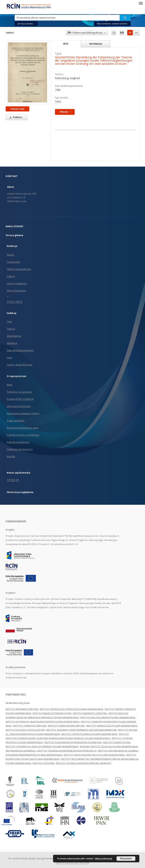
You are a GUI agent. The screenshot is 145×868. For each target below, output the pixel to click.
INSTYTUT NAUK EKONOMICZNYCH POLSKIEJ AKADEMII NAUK (94, 755)
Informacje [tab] (96, 44)
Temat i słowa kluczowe (20, 365)
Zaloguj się (13, 480)
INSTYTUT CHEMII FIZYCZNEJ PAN (30, 726)
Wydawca (12, 343)
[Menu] (141, 3)
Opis (9, 357)
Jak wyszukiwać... (26, 24)
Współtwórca (14, 336)
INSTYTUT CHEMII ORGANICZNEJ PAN (66, 726)
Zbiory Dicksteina (16, 291)
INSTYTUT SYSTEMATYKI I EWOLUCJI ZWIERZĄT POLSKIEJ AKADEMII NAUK (42, 746)
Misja (10, 385)
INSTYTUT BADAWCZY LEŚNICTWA (90, 713)
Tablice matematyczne (19, 269)
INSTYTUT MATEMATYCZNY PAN (22, 709)
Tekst (58, 102)
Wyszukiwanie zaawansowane (112, 24)
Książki (10, 255)
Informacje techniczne (19, 406)
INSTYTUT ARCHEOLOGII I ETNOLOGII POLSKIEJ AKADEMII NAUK (72, 709)
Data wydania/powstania (20, 350)
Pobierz (15, 117)
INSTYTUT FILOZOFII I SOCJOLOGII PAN (25, 730)
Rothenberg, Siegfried (67, 78)
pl (130, 33)
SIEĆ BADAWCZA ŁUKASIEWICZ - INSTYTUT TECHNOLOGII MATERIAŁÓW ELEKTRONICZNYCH (51, 751)
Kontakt (11, 456)
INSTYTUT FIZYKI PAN (44, 763)
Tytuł (9, 322)
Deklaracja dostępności (20, 449)
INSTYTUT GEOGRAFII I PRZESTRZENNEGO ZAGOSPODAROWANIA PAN (82, 730)
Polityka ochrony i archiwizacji (23, 435)
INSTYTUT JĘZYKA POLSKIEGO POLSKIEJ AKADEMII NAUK (90, 734)
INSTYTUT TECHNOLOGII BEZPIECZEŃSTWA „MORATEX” (84, 763)
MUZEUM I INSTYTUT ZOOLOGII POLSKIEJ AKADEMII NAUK (109, 746)
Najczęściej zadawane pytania (23, 413)
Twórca (11, 329)
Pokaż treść (17, 109)
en (136, 33)
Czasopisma (13, 262)
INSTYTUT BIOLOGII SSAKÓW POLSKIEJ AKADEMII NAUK (108, 717)
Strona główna (15, 235)
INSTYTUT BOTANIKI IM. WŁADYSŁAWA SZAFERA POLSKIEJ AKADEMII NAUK (43, 722)
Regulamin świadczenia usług (23, 428)
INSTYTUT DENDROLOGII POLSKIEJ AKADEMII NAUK (112, 726)
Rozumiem (126, 859)
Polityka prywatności (18, 442)
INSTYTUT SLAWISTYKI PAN (117, 742)
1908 (58, 90)
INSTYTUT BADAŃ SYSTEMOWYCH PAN (52, 713)
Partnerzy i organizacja (19, 392)
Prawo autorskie (16, 421)
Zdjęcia (11, 276)
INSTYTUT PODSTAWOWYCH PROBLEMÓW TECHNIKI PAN (73, 742)
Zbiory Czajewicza (17, 283)
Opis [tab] (66, 44)
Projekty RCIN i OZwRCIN (20, 399)
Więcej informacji (104, 859)
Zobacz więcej (15, 302)
